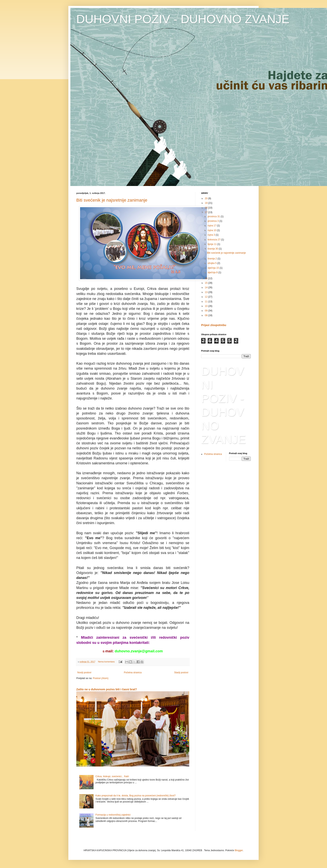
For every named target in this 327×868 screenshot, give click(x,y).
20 (207, 198)
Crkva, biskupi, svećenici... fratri (112, 776)
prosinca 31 (214, 216)
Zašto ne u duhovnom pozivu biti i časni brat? (107, 689)
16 (207, 278)
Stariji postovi (181, 673)
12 (207, 297)
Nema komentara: (107, 662)
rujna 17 (212, 226)
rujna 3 (212, 235)
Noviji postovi (84, 673)
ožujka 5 (212, 263)
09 (207, 311)
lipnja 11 (212, 244)
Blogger (239, 850)
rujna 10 (212, 230)
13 (207, 292)
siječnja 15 (214, 268)
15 (207, 283)
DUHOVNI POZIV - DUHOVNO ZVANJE (183, 19)
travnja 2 (213, 259)
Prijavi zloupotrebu (214, 325)
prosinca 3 (214, 221)
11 (207, 302)
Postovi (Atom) (101, 678)
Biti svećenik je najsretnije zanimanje (112, 200)
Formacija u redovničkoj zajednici (113, 815)
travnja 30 (213, 249)
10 (207, 306)
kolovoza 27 (214, 240)
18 (207, 208)
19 (207, 203)
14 (207, 287)
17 (207, 212)
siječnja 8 (213, 272)
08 (207, 315)
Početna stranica (133, 673)
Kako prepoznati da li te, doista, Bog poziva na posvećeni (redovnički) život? (136, 796)
